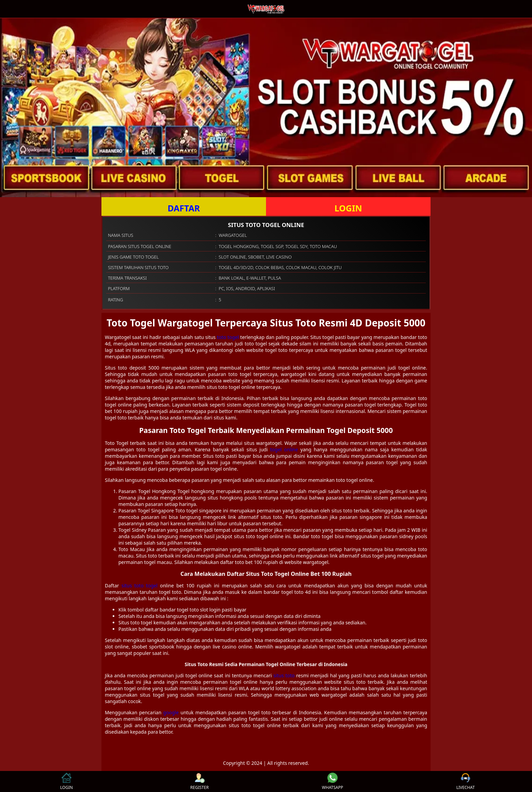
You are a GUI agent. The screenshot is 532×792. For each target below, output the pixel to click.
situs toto (284, 675)
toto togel (228, 337)
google (171, 712)
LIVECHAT (465, 781)
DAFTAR (184, 208)
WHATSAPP (332, 781)
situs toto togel (139, 586)
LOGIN (348, 208)
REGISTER (199, 781)
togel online (284, 449)
